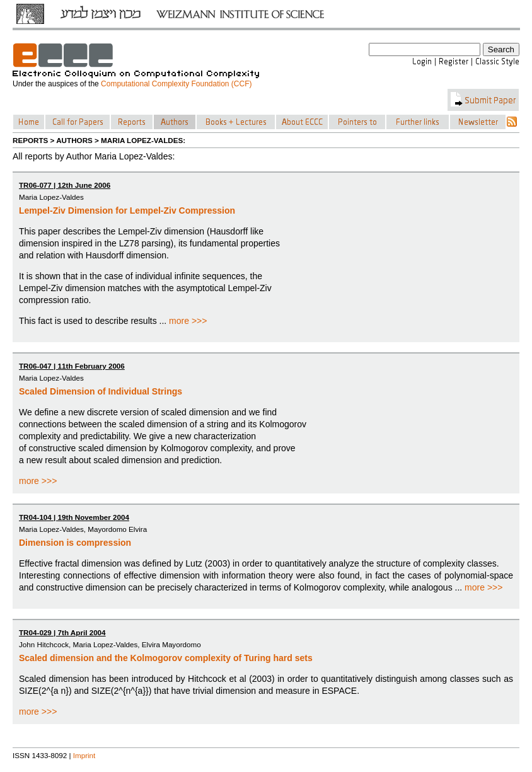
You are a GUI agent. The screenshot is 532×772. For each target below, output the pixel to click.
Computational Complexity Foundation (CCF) (176, 84)
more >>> (188, 321)
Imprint (84, 755)
